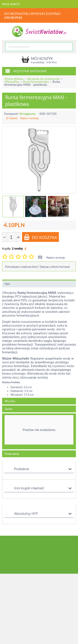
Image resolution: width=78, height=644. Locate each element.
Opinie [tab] (8, 409)
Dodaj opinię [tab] (12, 454)
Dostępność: (12, 114)
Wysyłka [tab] (10, 401)
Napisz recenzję (29, 118)
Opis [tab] (7, 284)
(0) (40, 257)
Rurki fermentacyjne (36, 82)
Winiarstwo (12, 82)
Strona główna (14, 79)
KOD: (43, 114)
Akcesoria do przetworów (43, 79)
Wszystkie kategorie (26, 71)
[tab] (39, 431)
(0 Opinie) (12, 118)
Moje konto (11, 4)
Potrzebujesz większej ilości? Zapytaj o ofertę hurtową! (38, 267)
